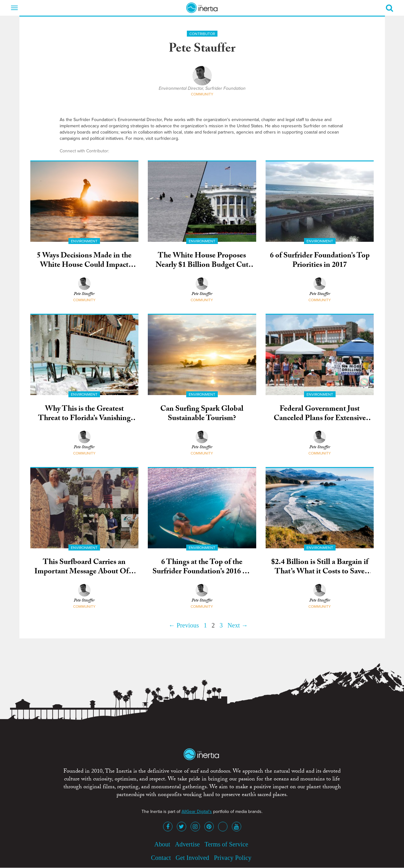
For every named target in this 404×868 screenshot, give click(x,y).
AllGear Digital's (197, 812)
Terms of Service (227, 844)
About (162, 844)
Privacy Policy (233, 858)
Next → (238, 625)
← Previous (184, 625)
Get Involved (192, 858)
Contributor (202, 34)
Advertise (187, 844)
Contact (161, 858)
